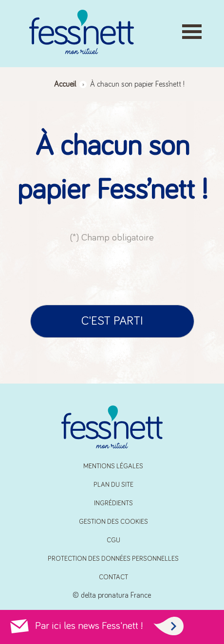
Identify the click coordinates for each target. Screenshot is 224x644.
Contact (113, 577)
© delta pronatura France (112, 595)
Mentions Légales (113, 466)
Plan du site (113, 485)
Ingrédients (113, 503)
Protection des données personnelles (113, 559)
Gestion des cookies (113, 522)
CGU (113, 540)
